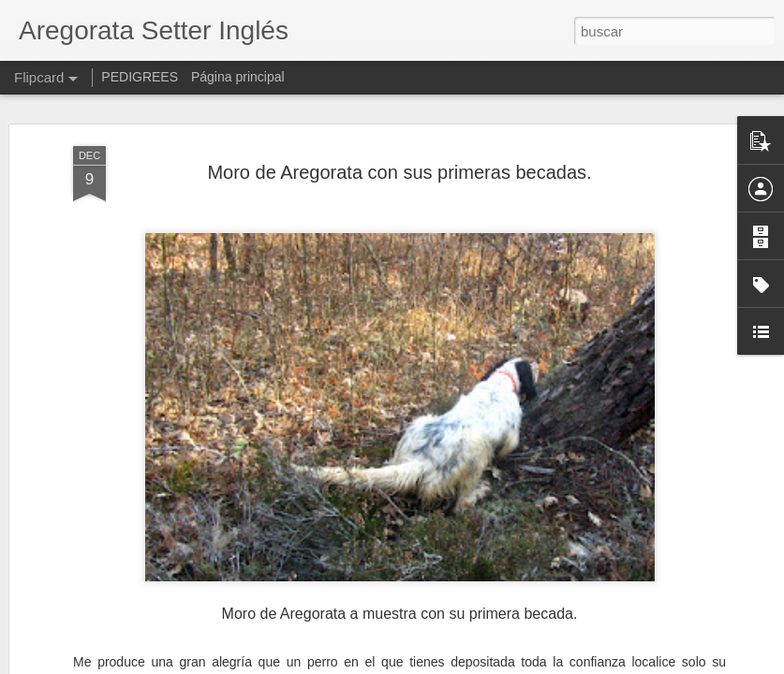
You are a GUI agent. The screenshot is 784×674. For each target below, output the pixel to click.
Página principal (238, 77)
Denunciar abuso (527, 664)
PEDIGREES (140, 77)
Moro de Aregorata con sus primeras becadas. (399, 108)
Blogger (465, 664)
